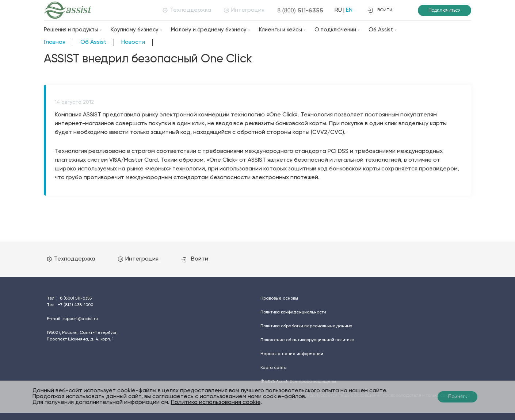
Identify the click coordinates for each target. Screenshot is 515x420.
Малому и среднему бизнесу (209, 30)
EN (349, 10)
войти (380, 10)
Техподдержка (187, 10)
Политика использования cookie (216, 402)
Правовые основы (279, 298)
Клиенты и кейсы (281, 30)
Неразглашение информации (292, 354)
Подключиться (445, 10)
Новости (133, 42)
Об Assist (381, 30)
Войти (195, 259)
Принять (457, 397)
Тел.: (69, 298)
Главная (55, 42)
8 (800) (300, 10)
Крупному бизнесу (135, 30)
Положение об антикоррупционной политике (307, 340)
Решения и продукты (71, 30)
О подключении (335, 30)
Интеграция (244, 10)
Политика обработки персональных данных (306, 326)
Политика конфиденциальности (293, 312)
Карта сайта (274, 368)
